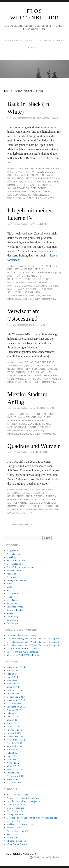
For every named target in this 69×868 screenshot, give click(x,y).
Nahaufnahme (27, 289)
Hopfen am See (29, 185)
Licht (55, 286)
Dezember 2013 (16, 697)
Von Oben (12, 620)
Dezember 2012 (16, 736)
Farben (21, 282)
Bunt (11, 282)
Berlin (51, 279)
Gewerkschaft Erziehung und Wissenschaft (32, 818)
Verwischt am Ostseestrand (23, 652)
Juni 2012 (12, 756)
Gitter (24, 500)
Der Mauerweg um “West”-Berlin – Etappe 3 (33, 639)
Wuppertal (15, 509)
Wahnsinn (44, 379)
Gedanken (12, 577)
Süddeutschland (20, 195)
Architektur (30, 266)
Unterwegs (41, 195)
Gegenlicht (28, 182)
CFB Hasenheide (16, 805)
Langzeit (34, 424)
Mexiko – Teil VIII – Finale (23, 655)
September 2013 (16, 707)
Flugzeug (26, 421)
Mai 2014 (12, 680)
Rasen (33, 503)
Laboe (22, 376)
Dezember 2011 (16, 776)
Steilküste (15, 379)
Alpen (40, 175)
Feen (11, 372)
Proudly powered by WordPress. (47, 857)
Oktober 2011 (15, 783)
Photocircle (13, 828)
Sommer (13, 506)
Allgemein (13, 551)
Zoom (28, 509)
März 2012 (13, 766)
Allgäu (29, 175)
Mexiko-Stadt (17, 427)
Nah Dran (49, 490)
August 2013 (14, 710)
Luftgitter (47, 500)
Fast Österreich (48, 178)
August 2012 (14, 750)
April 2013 (13, 723)
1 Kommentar (45, 198)
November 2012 (16, 740)
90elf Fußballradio (18, 795)
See (33, 188)
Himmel (12, 185)
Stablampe (46, 289)
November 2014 (16, 667)
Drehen (39, 496)
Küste (12, 376)
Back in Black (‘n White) (22, 635)
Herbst (53, 182)
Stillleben (44, 192)
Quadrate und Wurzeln (34, 446)
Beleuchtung (17, 279)
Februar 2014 (14, 690)
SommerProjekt (16, 610)
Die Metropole (32, 414)
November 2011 (16, 779)
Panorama (35, 376)
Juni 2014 (12, 677)
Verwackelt (34, 431)
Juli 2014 (12, 674)
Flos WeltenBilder (20, 854)
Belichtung (16, 178)
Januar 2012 (14, 773)
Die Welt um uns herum (21, 567)
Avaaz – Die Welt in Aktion (23, 798)
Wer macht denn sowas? (45, 41)
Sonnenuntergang (21, 192)
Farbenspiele (34, 269)
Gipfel (42, 182)
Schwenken (47, 503)
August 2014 (14, 670)
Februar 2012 (14, 769)
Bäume (50, 175)
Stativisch (13, 613)
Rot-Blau (12, 834)
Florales (11, 574)
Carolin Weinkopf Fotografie (24, 801)
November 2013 (16, 700)
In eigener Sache (47, 169)
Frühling (38, 372)
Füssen (13, 182)
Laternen (43, 286)
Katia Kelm (13, 821)
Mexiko (49, 414)
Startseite (13, 41)
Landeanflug (17, 424)
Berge (30, 178)
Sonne (42, 188)
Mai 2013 (12, 720)
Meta (10, 587)
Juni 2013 (12, 717)
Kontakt (35, 48)
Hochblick (15, 286)
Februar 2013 (14, 730)
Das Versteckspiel (17, 808)
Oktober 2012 (15, 743)
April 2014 (13, 684)
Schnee (47, 185)
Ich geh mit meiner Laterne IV (25, 648)
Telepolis (12, 837)
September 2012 (16, 746)
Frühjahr (23, 372)
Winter (47, 296)
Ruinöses (12, 603)
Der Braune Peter (17, 811)
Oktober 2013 (15, 703)
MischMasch (16, 172)
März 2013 (13, 726)
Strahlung (32, 292)
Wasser (28, 198)
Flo (14, 118)
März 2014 (13, 687)
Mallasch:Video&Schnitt (21, 824)
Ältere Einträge (19, 525)
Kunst (10, 584)
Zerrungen (44, 273)
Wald (56, 379)
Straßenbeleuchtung (24, 296)
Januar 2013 (14, 733)
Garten (13, 500)
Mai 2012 (12, 759)
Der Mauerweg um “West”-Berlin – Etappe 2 (33, 642)
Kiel (49, 372)
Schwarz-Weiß (37, 172)
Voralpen (14, 198)
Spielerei (50, 376)
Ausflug (27, 169)
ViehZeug (12, 617)
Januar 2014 (14, 694)
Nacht (31, 273)
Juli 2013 (12, 713)
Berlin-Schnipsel (17, 560)
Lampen (29, 286)
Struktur (53, 506)
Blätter (31, 369)
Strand (30, 379)
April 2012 (13, 763)
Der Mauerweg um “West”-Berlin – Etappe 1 (33, 645)
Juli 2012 (12, 753)
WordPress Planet (17, 844)
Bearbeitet (35, 276)
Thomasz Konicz (16, 841)
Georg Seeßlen (15, 814)
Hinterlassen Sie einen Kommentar (33, 299)
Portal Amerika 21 (17, 831)
